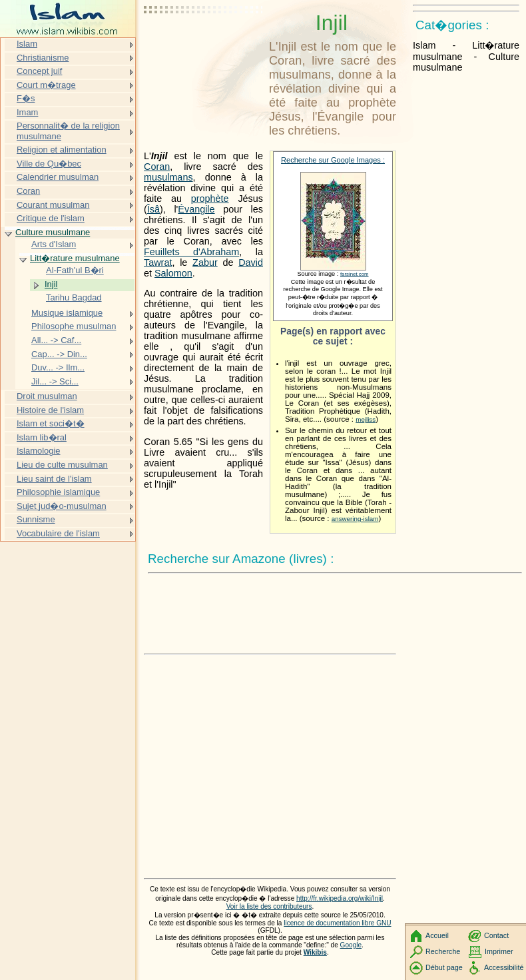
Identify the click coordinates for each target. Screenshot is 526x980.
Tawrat (158, 262)
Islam (27, 44)
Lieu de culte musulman (62, 465)
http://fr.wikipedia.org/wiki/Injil (340, 898)
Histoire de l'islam (50, 410)
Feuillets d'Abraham (191, 252)
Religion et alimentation (62, 150)
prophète (210, 199)
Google (351, 945)
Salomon (173, 273)
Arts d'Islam (54, 244)
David (251, 262)
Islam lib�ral (42, 437)
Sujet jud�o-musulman (62, 506)
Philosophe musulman (74, 326)
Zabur (205, 262)
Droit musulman (47, 396)
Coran (157, 167)
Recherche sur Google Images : (333, 160)
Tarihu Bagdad (74, 297)
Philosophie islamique (58, 492)
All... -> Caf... (56, 340)
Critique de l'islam (51, 218)
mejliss (366, 419)
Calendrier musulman (58, 177)
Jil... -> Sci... (55, 381)
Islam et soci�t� (51, 423)
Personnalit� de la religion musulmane (68, 131)
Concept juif (39, 71)
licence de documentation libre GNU (337, 923)
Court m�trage (46, 85)
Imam (27, 112)
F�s (26, 98)
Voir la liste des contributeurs (269, 906)
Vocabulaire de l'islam (58, 533)
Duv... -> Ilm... (58, 367)
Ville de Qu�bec (49, 164)
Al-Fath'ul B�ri (75, 270)
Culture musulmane (53, 232)
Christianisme (43, 58)
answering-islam (355, 519)
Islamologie (39, 451)
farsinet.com (355, 274)
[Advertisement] (204, 43)
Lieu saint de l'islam (54, 479)
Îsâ (153, 209)
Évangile (196, 209)
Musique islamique (67, 313)
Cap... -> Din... (59, 354)
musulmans (168, 177)
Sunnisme (36, 519)
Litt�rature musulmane (75, 258)
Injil (51, 284)
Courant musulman (53, 205)
